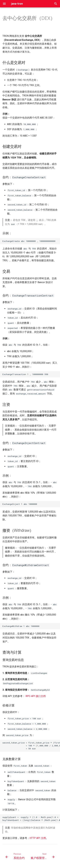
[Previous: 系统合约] (15, 857)
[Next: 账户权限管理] (42, 857)
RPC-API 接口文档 (36, 696)
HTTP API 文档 (38, 838)
